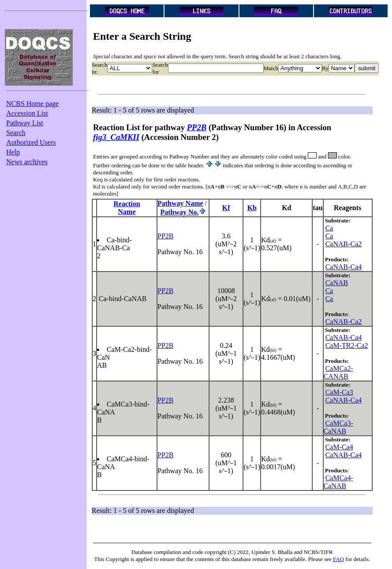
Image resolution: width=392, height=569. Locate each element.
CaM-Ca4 (339, 447)
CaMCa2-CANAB (338, 372)
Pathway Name (180, 203)
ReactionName (127, 208)
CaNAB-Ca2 (344, 244)
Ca (329, 228)
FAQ (338, 559)
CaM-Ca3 (339, 392)
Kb (252, 208)
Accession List (27, 113)
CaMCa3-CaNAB (338, 427)
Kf (226, 208)
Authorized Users (31, 142)
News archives (27, 162)
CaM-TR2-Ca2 (347, 345)
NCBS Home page (32, 104)
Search (16, 133)
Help (13, 152)
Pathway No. (179, 212)
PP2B (165, 236)
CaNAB (337, 283)
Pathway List (25, 123)
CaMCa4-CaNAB (338, 482)
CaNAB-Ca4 (344, 267)
